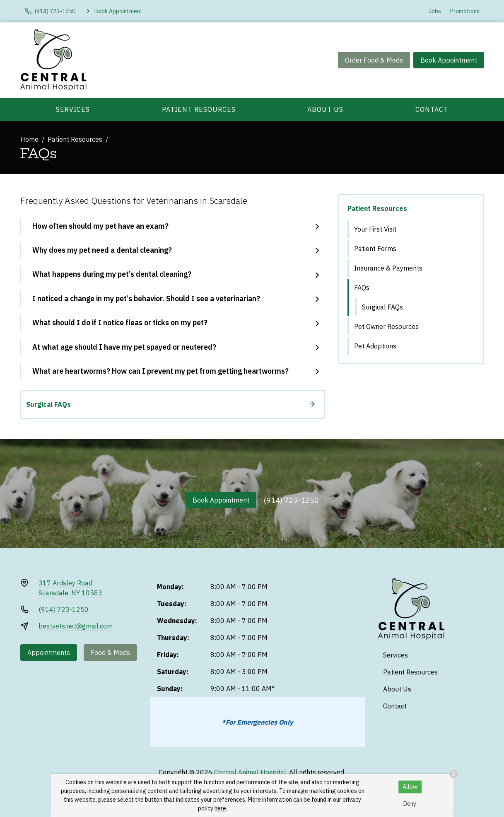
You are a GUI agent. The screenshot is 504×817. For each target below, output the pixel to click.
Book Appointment (449, 60)
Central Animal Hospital (250, 772)
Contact (432, 109)
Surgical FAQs (382, 307)
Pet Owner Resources (386, 326)
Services (73, 109)
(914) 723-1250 (291, 500)
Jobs (435, 11)
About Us (325, 109)
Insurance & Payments (388, 268)
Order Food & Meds (374, 60)
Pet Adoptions (375, 346)
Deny (410, 804)
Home (29, 139)
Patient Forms (375, 249)
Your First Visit (375, 229)
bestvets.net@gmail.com (76, 626)
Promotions (465, 11)
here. (221, 808)
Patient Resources (199, 109)
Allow (410, 787)
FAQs (362, 288)
